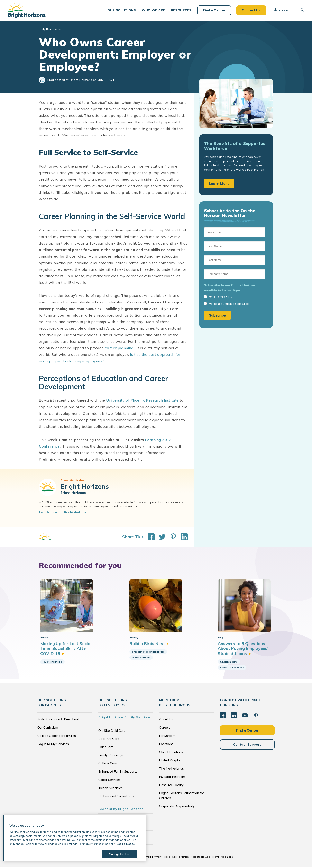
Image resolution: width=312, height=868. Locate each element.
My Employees (52, 29)
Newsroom (167, 737)
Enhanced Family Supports (118, 772)
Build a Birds (149, 644)
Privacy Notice (162, 858)
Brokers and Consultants (116, 797)
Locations (166, 745)
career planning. (120, 348)
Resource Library (171, 786)
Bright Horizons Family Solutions (125, 718)
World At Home (141, 659)
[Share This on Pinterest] (171, 537)
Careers (165, 728)
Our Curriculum (48, 728)
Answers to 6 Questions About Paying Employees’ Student (243, 649)
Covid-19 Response (232, 669)
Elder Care (106, 748)
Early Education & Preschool (58, 720)
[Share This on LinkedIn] (182, 537)
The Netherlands (171, 769)
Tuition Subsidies (111, 789)
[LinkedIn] (234, 716)
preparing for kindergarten (148, 653)
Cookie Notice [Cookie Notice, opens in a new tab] (126, 844)
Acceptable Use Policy (204, 858)
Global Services (109, 781)
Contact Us (251, 10)
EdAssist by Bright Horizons (121, 810)
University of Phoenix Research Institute (142, 400)
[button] (122, 10)
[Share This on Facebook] (149, 537)
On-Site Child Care (112, 732)
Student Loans (229, 663)
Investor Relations (172, 778)
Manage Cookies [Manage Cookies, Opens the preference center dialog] (120, 854)
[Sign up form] (235, 274)
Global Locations (171, 753)
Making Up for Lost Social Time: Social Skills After (66, 649)
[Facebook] (223, 716)
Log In (281, 10)
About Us (166, 720)
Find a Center (214, 10)
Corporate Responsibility (177, 807)
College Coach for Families (57, 737)
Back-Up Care (109, 740)
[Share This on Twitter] (160, 537)
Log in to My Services (53, 745)
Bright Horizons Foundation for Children (181, 796)
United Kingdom (171, 761)
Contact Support (247, 745)
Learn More (219, 183)
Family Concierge (111, 756)
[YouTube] (245, 716)
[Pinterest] (256, 716)
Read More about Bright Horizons (63, 512)
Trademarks (227, 858)
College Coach (109, 764)
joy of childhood (52, 663)
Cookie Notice (180, 858)
